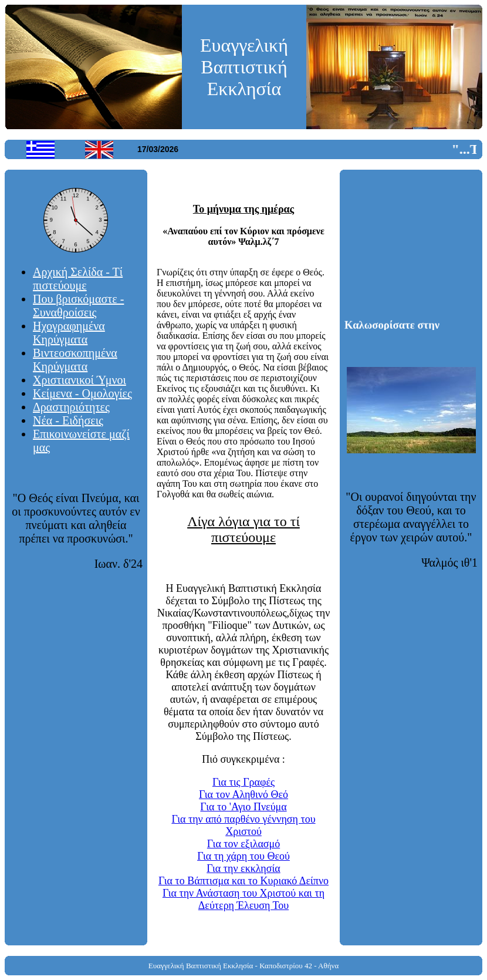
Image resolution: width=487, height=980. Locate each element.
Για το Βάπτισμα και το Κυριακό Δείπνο (243, 881)
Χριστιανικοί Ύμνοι (80, 380)
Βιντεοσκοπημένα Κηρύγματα (75, 360)
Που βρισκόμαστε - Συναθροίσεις (78, 306)
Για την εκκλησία (243, 868)
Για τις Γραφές (243, 782)
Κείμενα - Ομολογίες (82, 393)
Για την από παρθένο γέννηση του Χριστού (243, 825)
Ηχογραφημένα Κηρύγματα (69, 333)
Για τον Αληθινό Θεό (243, 794)
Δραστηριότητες (71, 407)
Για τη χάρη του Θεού (243, 856)
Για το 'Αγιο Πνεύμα (243, 807)
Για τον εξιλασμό (243, 844)
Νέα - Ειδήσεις (68, 420)
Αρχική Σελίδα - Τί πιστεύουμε (78, 279)
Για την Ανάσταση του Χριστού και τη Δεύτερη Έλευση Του (243, 899)
